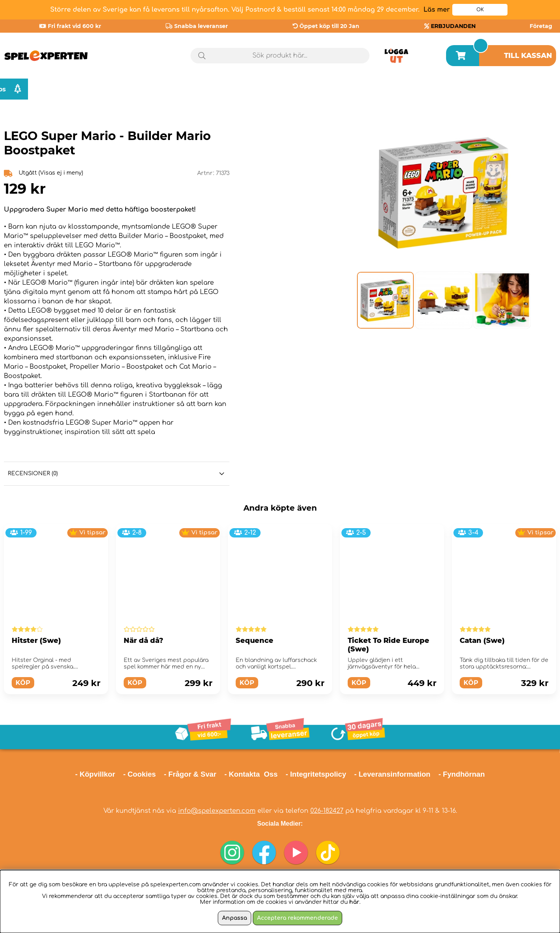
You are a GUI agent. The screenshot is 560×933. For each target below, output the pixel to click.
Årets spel (452, 89)
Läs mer (437, 10)
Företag (541, 26)
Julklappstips (524, 89)
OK (480, 10)
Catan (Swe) (482, 641)
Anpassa (234, 918)
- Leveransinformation (392, 774)
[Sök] (280, 56)
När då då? (143, 641)
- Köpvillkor (95, 774)
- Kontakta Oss (251, 774)
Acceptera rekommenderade (297, 918)
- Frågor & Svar (190, 774)
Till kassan (528, 56)
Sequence (255, 641)
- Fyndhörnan (461, 774)
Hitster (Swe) (36, 641)
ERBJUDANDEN (453, 26)
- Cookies (140, 774)
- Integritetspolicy (316, 774)
